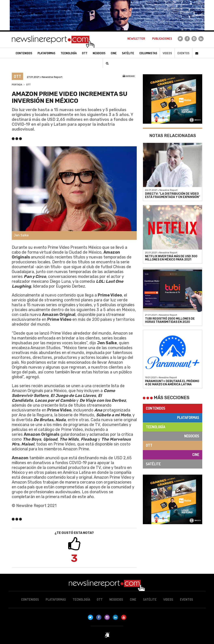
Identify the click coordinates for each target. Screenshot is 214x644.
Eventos (183, 53)
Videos (167, 53)
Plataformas (188, 418)
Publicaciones (162, 39)
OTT (28, 85)
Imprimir (129, 76)
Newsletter (136, 39)
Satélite (153, 464)
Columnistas (148, 53)
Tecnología (155, 427)
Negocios (192, 436)
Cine (196, 455)
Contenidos (156, 408)
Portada (17, 85)
